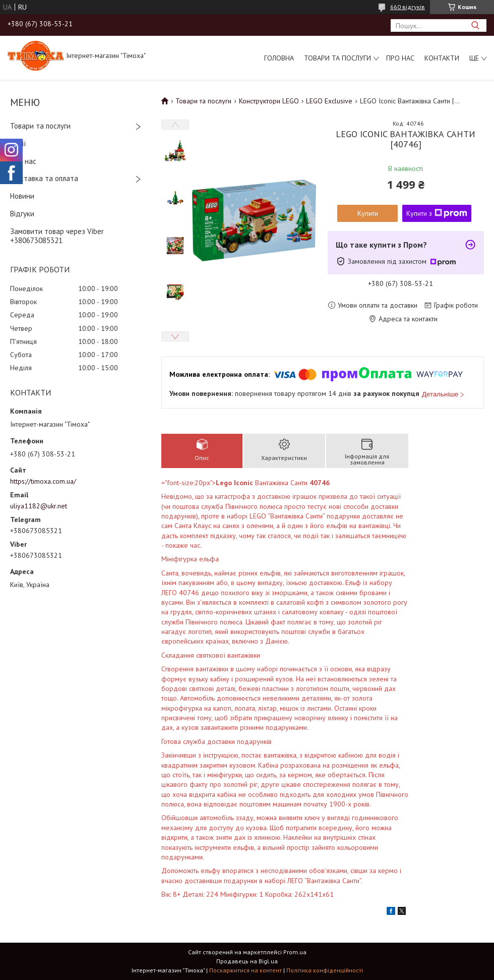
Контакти (442, 58)
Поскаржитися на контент (245, 970)
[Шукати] (475, 25)
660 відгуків (408, 7)
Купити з (437, 213)
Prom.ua (295, 952)
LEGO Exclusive (329, 101)
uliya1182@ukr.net (39, 506)
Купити (368, 213)
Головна (279, 58)
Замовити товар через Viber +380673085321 (57, 236)
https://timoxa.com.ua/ (43, 481)
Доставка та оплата (44, 178)
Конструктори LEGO (269, 101)
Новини (22, 196)
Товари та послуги (337, 58)
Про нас (400, 58)
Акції (18, 143)
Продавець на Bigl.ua (247, 961)
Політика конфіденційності (325, 970)
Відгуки (22, 214)
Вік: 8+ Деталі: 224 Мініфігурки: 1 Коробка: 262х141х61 (285, 688)
